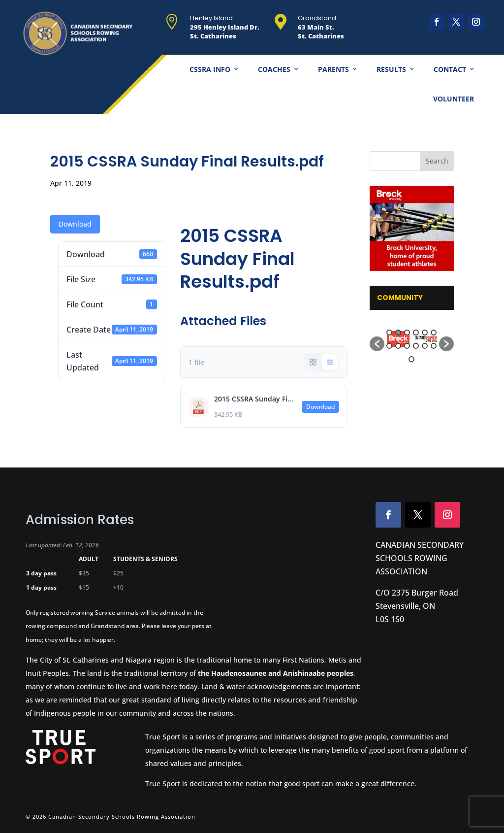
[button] (377, 344)
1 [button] (389, 333)
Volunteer (454, 99)
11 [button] (425, 346)
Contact (450, 69)
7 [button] (389, 346)
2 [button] (398, 333)
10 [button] (416, 346)
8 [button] (398, 346)
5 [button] (425, 333)
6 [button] (434, 333)
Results (391, 69)
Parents (333, 69)
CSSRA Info (210, 69)
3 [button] (407, 333)
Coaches (274, 69)
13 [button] (411, 359)
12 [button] (434, 346)
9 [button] (407, 346)
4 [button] (416, 333)
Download (75, 224)
